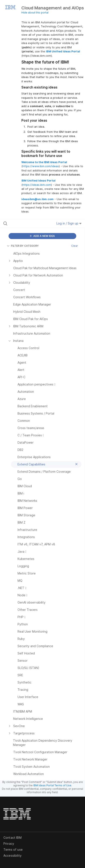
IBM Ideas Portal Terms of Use (52, 785)
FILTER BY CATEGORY (23, 246)
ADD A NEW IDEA (42, 236)
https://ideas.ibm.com (37, 185)
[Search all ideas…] (27, 223)
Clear (75, 246)
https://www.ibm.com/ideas (41, 166)
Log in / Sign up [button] (69, 223)
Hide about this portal (35, 13)
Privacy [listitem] (9, 844)
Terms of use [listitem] (13, 850)
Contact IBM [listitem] (12, 838)
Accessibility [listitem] (12, 855)
